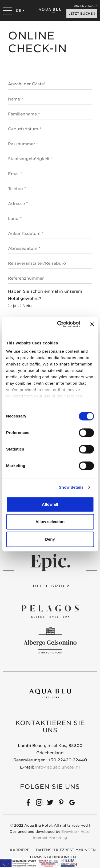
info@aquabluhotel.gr (58, 767)
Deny (50, 539)
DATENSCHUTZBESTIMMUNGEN (66, 850)
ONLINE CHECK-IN (86, 6)
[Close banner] (92, 324)
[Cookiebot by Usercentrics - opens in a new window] (60, 324)
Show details (71, 487)
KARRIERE (20, 850)
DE (19, 11)
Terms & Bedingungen (53, 857)
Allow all (50, 504)
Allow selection (50, 522)
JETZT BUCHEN (82, 13)
